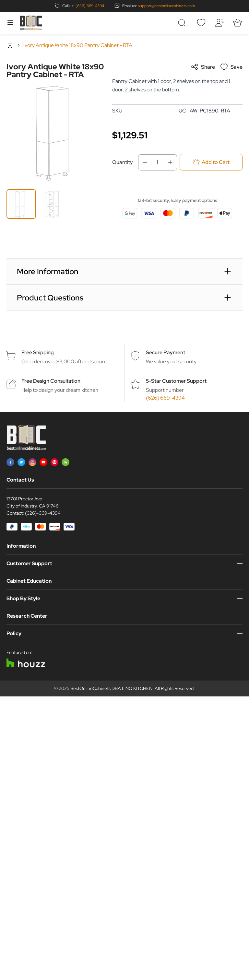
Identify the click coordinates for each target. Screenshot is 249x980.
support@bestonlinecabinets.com (166, 6)
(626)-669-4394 (43, 513)
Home (10, 45)
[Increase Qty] (172, 162)
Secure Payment (166, 352)
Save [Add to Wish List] (231, 67)
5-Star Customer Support (176, 381)
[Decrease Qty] (143, 162)
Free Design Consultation (51, 381)
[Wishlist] (201, 23)
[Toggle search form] (183, 23)
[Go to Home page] (31, 23)
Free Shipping (38, 352)
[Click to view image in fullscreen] (56, 132)
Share (203, 67)
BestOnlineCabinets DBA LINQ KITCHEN (111, 688)
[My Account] (219, 23)
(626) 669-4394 (90, 6)
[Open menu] (10, 23)
